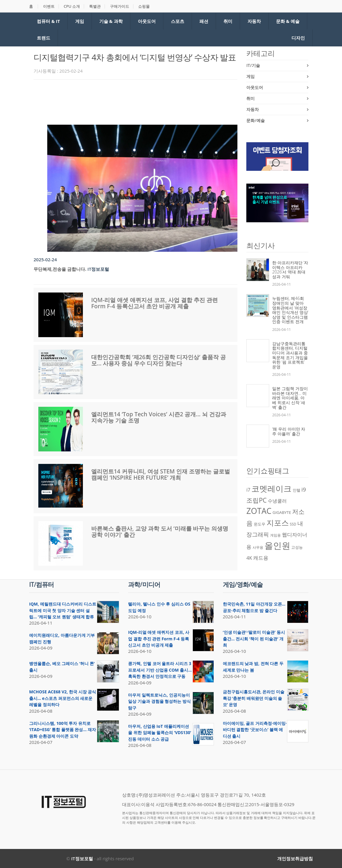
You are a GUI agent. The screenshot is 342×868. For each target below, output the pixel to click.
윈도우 (260, 524)
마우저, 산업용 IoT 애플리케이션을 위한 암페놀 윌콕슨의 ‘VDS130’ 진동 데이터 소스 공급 (160, 733)
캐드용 (261, 558)
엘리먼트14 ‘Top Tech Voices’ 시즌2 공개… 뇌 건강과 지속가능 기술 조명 (159, 417)
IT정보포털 (98, 269)
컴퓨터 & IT (48, 21)
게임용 (275, 535)
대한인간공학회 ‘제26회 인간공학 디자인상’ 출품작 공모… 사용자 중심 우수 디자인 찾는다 (159, 360)
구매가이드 (120, 6)
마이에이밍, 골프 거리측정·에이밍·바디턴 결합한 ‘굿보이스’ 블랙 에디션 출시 (255, 730)
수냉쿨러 (277, 501)
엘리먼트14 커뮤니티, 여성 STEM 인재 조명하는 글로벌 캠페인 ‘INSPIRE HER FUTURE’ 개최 (161, 474)
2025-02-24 (45, 259)
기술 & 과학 (111, 21)
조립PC (256, 500)
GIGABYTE (282, 512)
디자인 (298, 38)
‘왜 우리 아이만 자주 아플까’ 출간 (289, 431)
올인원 (277, 545)
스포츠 (178, 21)
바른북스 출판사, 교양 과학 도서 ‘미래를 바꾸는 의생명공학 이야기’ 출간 (160, 532)
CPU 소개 (72, 6)
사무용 (258, 547)
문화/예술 (255, 120)
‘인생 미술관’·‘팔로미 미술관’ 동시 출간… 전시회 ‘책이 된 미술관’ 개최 (254, 639)
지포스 (278, 523)
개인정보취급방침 (295, 858)
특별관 (95, 6)
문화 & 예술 (288, 21)
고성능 (297, 547)
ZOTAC (259, 511)
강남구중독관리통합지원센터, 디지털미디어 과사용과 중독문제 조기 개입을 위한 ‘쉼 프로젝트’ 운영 (290, 355)
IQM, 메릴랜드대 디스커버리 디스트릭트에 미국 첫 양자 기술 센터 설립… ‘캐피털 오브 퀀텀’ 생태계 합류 (63, 610)
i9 (304, 489)
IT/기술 (253, 65)
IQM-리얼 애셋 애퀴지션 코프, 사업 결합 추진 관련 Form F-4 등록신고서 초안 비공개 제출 (155, 303)
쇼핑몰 (144, 6)
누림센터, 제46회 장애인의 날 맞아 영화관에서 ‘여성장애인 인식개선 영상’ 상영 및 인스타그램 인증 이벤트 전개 (290, 310)
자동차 (254, 21)
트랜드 (44, 38)
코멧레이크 (271, 489)
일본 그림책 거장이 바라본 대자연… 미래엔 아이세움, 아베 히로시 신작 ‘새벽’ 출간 (290, 398)
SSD (293, 524)
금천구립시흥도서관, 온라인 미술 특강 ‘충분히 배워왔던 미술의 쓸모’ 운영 (254, 698)
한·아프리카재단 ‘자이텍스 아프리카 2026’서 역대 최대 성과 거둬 (290, 270)
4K (249, 558)
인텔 (297, 490)
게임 (80, 21)
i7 (248, 490)
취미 (228, 21)
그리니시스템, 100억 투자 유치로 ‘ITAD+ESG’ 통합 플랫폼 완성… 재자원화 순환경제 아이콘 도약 (63, 730)
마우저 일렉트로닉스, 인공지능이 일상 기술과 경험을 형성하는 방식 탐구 (159, 701)
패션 (204, 21)
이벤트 (49, 6)
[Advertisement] (142, 101)
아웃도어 (147, 21)
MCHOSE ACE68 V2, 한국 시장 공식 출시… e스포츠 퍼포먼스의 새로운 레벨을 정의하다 (63, 698)
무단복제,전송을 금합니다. (60, 269)
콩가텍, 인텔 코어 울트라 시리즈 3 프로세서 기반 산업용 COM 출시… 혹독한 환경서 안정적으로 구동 (160, 670)
